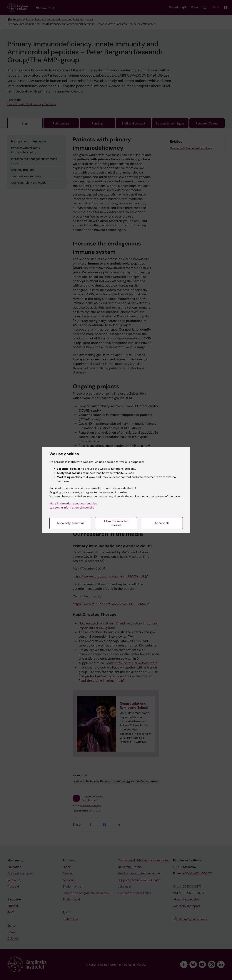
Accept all (162, 523)
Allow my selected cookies (116, 523)
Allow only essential (70, 523)
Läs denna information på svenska (72, 508)
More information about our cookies (73, 504)
